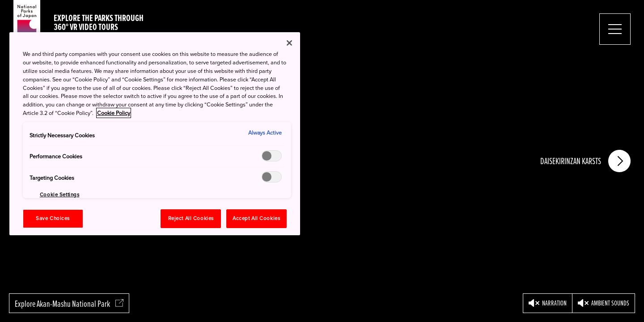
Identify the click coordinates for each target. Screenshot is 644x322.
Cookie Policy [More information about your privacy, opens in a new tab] (114, 113)
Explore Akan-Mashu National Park (69, 304)
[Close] (289, 43)
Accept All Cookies (256, 218)
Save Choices (53, 218)
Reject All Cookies (191, 218)
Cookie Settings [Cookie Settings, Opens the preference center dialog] (60, 195)
